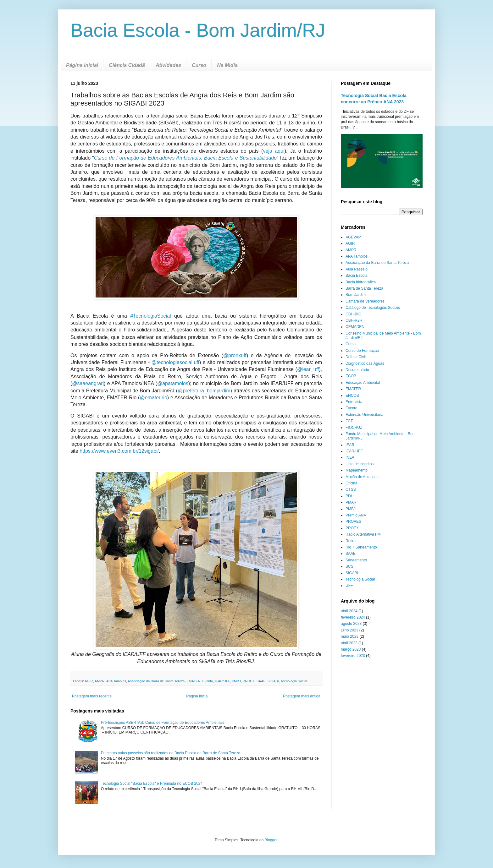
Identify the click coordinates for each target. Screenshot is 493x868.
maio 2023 (350, 636)
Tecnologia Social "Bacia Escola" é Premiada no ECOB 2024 (152, 783)
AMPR (100, 681)
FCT (349, 421)
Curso (199, 65)
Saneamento (356, 560)
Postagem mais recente (92, 696)
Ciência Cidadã (127, 65)
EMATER (193, 681)
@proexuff (235, 355)
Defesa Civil (356, 357)
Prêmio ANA (356, 515)
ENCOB (352, 396)
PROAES (353, 521)
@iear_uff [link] (308, 369)
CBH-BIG (353, 314)
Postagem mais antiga (302, 696)
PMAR (351, 502)
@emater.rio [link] (153, 398)
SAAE (261, 681)
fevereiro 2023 (353, 656)
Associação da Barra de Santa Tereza (156, 681)
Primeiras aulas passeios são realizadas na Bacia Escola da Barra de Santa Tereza (171, 753)
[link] (150, 316)
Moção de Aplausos (362, 477)
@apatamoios (173, 383)
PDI (349, 496)
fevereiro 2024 (353, 617)
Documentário (357, 370)
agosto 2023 (351, 624)
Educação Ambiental (363, 383)
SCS (349, 566)
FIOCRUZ (354, 428)
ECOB (351, 376)
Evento (208, 681)
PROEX (249, 681)
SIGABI (273, 681)
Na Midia (227, 65)
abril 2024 (349, 611)
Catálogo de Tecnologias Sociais (373, 308)
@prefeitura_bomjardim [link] (204, 391)
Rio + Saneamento (361, 547)
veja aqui (274, 151)
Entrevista (354, 402)
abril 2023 (349, 643)
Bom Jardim (356, 295)
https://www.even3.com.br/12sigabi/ (119, 451)
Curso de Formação (362, 351)
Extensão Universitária (364, 415)
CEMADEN (355, 327)
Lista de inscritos (360, 464)
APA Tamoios (116, 681)
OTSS (351, 489)
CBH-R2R (354, 320)
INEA (350, 457)
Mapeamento (357, 470)
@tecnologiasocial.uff (175, 362)
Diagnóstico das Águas (365, 363)
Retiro (351, 541)
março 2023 (351, 649)
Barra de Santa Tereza (364, 288)
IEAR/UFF (222, 681)
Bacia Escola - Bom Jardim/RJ (198, 30)
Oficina (351, 483)
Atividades (168, 65)
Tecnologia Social (294, 681)
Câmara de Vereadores (365, 301)
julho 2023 (349, 630)
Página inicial (82, 65)
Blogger (271, 840)
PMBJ (236, 681)
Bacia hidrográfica (361, 282)
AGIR (89, 681)
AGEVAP (353, 237)
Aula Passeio (357, 269)
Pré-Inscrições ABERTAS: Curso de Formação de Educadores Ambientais (163, 723)
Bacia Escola (356, 276)
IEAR (350, 445)
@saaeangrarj (88, 383)
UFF (349, 586)
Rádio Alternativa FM (363, 534)
